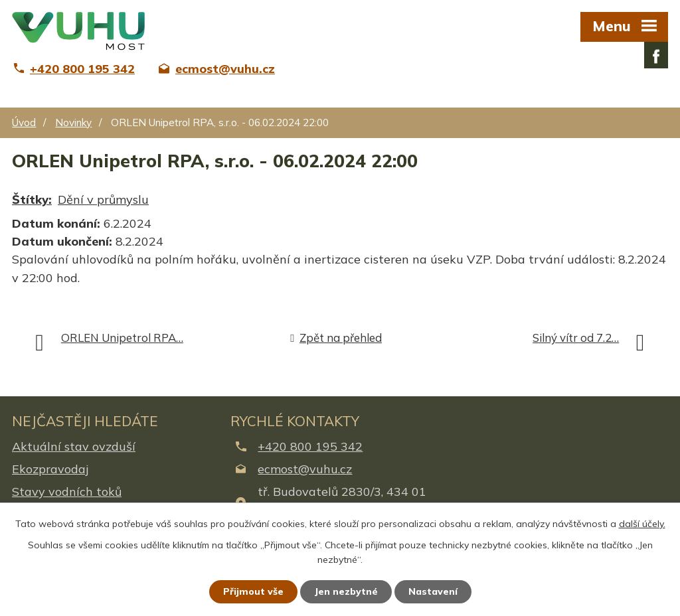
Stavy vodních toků (67, 492)
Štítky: (32, 199)
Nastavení (433, 591)
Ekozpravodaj (50, 469)
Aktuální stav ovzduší (74, 446)
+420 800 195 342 (310, 446)
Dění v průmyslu (103, 199)
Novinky (73, 122)
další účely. (642, 524)
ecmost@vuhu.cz (305, 469)
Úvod (24, 122)
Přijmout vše (253, 591)
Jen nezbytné (346, 591)
